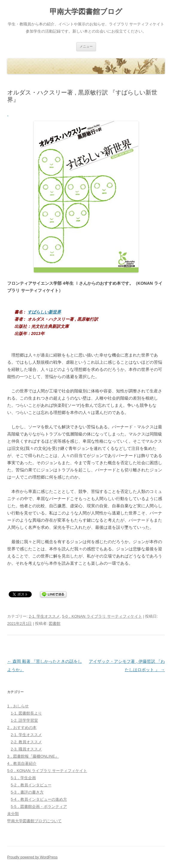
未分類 (13, 814)
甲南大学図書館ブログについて (34, 821)
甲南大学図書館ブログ (86, 12)
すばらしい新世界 (44, 312)
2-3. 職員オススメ (26, 749)
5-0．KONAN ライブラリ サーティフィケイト (102, 616)
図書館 (55, 623)
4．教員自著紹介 (22, 763)
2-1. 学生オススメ (44, 616)
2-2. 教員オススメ (26, 742)
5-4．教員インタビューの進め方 (39, 799)
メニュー (86, 46)
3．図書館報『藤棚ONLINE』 (33, 756)
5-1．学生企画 (23, 778)
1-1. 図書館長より (26, 713)
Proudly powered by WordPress (32, 857)
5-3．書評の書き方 (27, 792)
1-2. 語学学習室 (24, 720)
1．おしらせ (18, 706)
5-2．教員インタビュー (31, 785)
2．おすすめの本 (22, 728)
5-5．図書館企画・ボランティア (39, 807)
